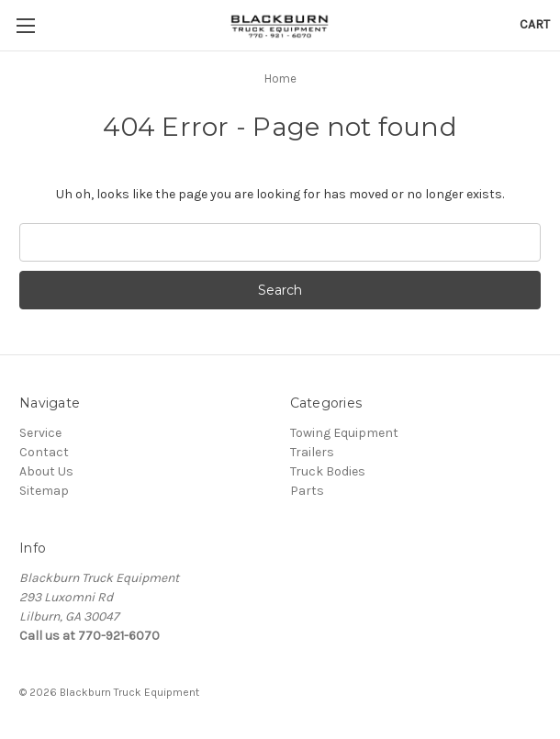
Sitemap (44, 491)
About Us (46, 471)
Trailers (312, 452)
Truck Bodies (328, 471)
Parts (307, 491)
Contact (44, 452)
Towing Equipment (344, 433)
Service (40, 433)
